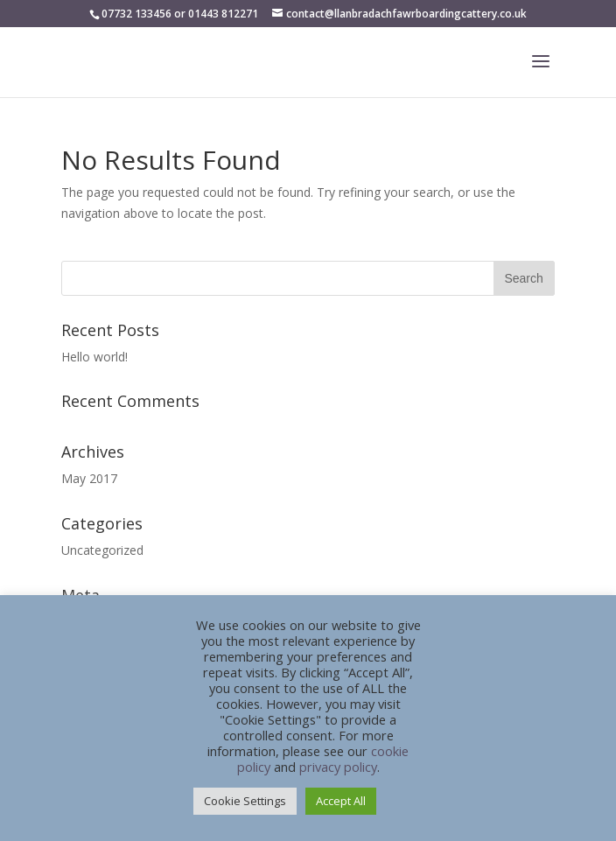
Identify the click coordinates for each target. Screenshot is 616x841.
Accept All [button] (341, 801)
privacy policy (338, 767)
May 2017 (89, 478)
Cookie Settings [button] (245, 801)
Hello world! (94, 357)
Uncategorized (102, 550)
